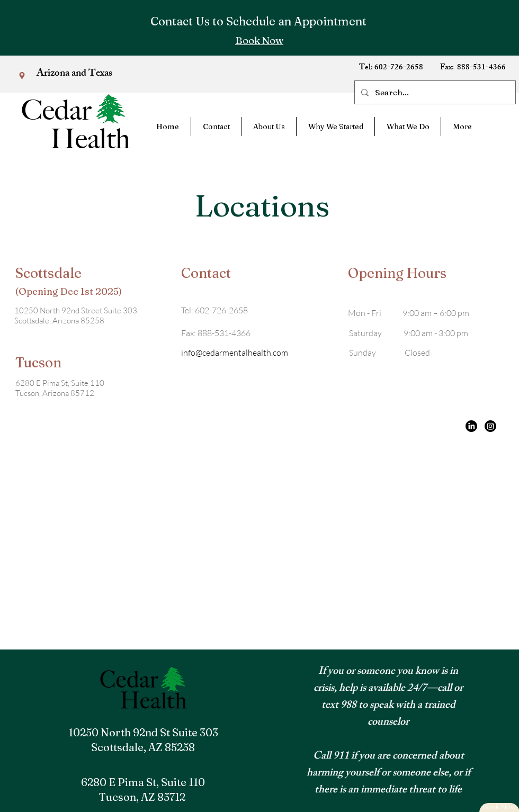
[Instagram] (490, 426)
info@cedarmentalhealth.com (235, 353)
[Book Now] (259, 40)
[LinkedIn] (471, 426)
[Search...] (434, 92)
